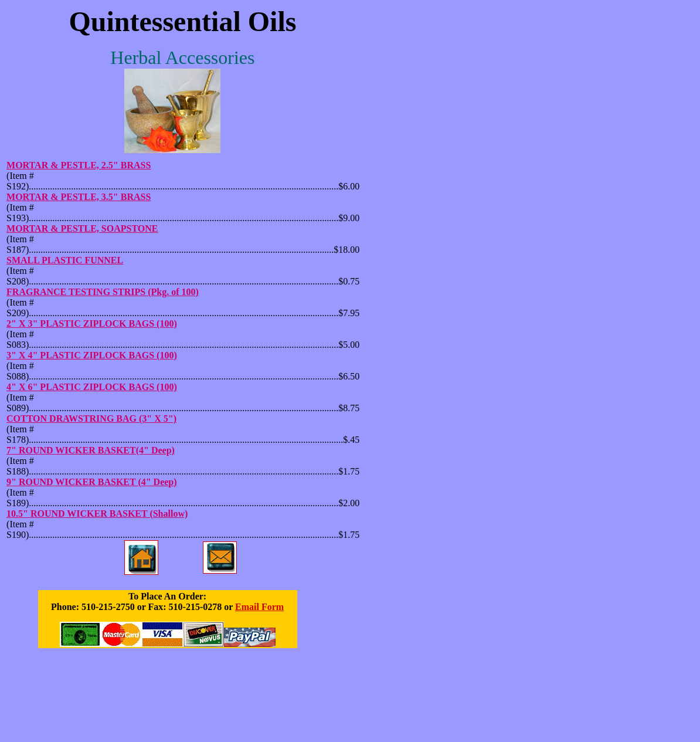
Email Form (259, 607)
